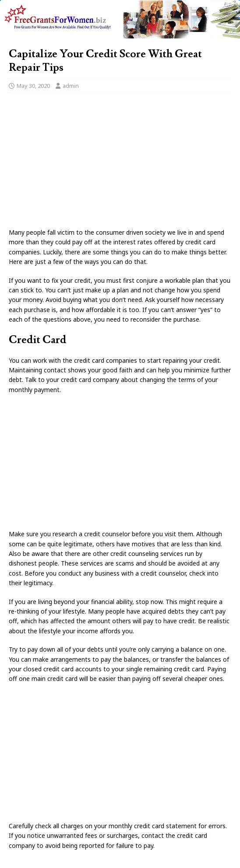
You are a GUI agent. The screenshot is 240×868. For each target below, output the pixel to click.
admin (71, 86)
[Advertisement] (120, 163)
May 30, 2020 (33, 86)
